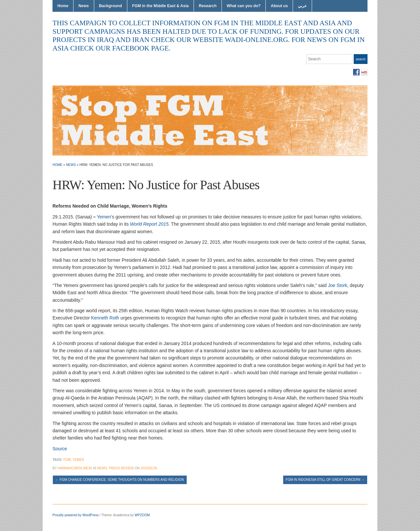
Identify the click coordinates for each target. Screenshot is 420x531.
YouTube (364, 72)
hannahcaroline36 (75, 468)
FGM (67, 460)
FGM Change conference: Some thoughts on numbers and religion (120, 480)
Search (361, 59)
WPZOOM (142, 515)
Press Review (121, 468)
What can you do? (244, 6)
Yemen (104, 217)
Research (208, 6)
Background (111, 6)
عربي (302, 6)
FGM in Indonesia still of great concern (325, 480)
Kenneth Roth (105, 318)
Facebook (356, 72)
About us (279, 6)
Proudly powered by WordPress (75, 515)
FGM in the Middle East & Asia (160, 6)
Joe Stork (337, 285)
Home (63, 6)
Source (60, 449)
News (84, 6)
